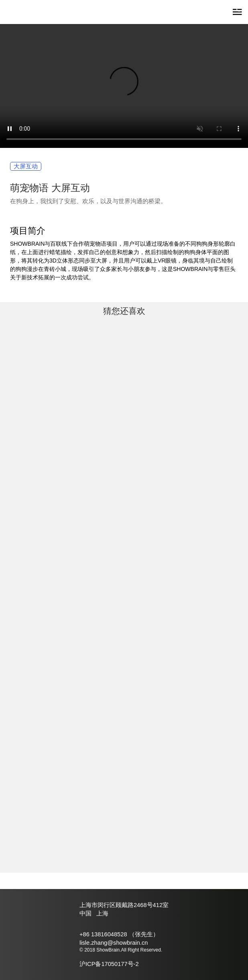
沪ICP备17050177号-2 (109, 964)
